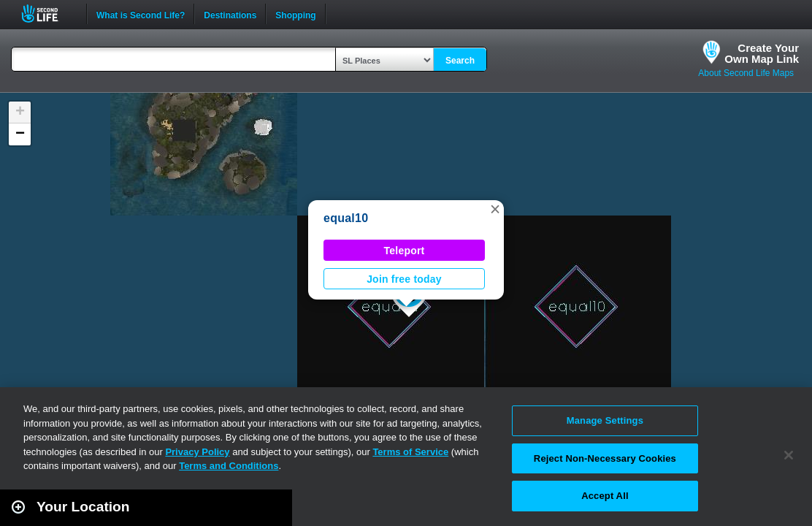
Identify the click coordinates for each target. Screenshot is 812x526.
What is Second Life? (141, 14)
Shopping (295, 14)
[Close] (789, 455)
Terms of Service (410, 452)
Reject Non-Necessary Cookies (605, 458)
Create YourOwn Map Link (762, 53)
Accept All (605, 496)
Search (460, 61)
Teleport (405, 251)
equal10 (346, 218)
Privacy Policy (197, 452)
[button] (495, 209)
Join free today (404, 279)
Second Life (48, 14)
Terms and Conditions (229, 466)
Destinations (230, 14)
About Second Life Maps (746, 73)
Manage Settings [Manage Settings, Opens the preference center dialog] (605, 420)
